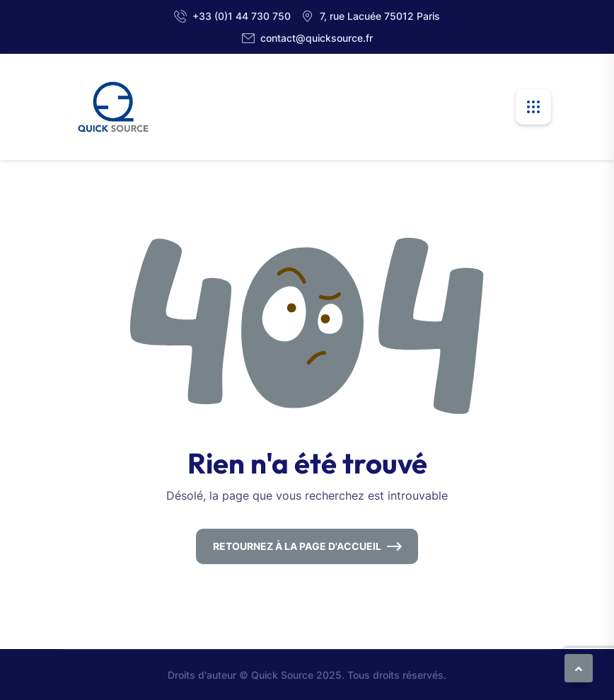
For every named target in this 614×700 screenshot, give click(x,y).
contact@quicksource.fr (317, 38)
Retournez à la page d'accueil (297, 546)
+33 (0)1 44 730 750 (242, 16)
